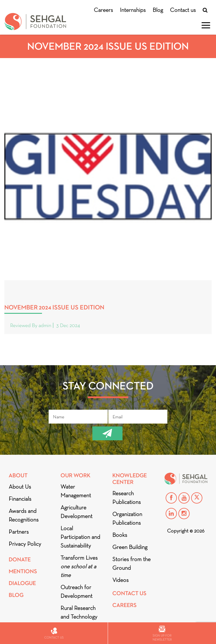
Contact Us (129, 593)
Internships (133, 10)
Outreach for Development (76, 591)
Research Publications (127, 498)
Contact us (183, 10)
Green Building (130, 547)
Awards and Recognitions (24, 515)
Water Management (76, 491)
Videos (120, 580)
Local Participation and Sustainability (80, 537)
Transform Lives (79, 566)
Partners (19, 532)
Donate (20, 559)
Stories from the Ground (131, 563)
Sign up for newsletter (162, 633)
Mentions (23, 571)
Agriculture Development (76, 512)
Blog (158, 10)
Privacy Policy (25, 544)
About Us (20, 487)
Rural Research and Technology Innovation (79, 617)
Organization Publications (127, 518)
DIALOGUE (22, 583)
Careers (103, 10)
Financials (20, 499)
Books (120, 535)
